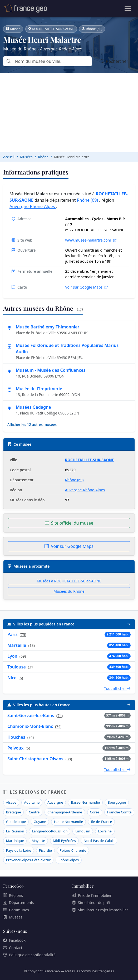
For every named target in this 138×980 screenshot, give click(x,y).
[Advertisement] (69, 113)
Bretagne (14, 812)
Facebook (14, 940)
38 (69, 759)
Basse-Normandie (85, 802)
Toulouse (17, 667)
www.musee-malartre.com (91, 240)
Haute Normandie (69, 822)
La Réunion (15, 831)
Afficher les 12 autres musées (32, 424)
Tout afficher (117, 688)
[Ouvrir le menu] (128, 8)
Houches (16, 737)
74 (60, 716)
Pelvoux (16, 748)
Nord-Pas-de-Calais (99, 841)
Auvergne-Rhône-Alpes (33, 206)
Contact (13, 948)
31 (31, 667)
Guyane (40, 822)
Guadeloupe (16, 822)
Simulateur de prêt (91, 903)
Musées (13, 917)
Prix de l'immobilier (92, 895)
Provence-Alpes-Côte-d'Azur (28, 860)
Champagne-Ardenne (65, 812)
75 (23, 635)
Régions (13, 895)
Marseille (17, 645)
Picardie (45, 850)
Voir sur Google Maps (86, 287)
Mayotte (38, 841)
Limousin (83, 831)
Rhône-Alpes (69, 860)
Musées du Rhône (69, 591)
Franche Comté (119, 812)
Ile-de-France (101, 822)
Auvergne (55, 802)
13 (32, 645)
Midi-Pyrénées (64, 841)
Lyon (12, 656)
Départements (19, 903)
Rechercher (114, 61)
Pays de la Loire (19, 850)
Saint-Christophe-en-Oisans (35, 759)
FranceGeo (13, 886)
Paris (13, 634)
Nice (12, 678)
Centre (34, 812)
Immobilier (83, 886)
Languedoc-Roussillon (50, 831)
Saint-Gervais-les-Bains (31, 715)
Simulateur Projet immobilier (100, 910)
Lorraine (105, 831)
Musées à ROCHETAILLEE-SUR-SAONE (69, 581)
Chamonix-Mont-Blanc (30, 726)
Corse (94, 812)
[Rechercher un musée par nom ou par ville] (53, 61)
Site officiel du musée (69, 523)
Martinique (15, 841)
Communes (16, 910)
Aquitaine (32, 802)
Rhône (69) (88, 200)
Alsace (11, 802)
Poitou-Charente (73, 850)
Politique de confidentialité (29, 955)
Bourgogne (117, 802)
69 (23, 656)
